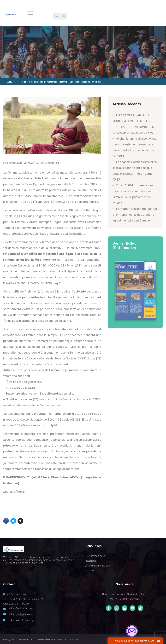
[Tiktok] (140, 608)
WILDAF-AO (33, 163)
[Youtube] (133, 608)
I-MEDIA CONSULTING (69, 639)
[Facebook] (109, 608)
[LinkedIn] (125, 608)
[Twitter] (117, 608)
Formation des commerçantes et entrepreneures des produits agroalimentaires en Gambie (135, 215)
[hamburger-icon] (31, 14)
